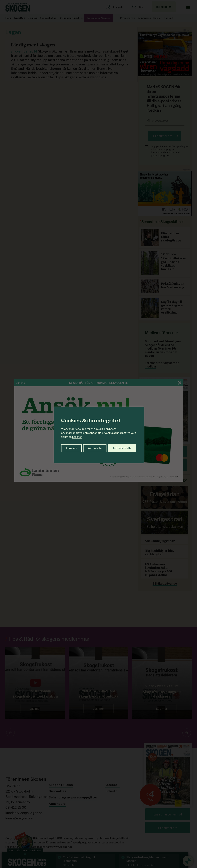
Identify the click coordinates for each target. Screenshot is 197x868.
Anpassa (71, 448)
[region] (98, 434)
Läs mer (77, 437)
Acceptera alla (122, 448)
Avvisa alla (95, 448)
